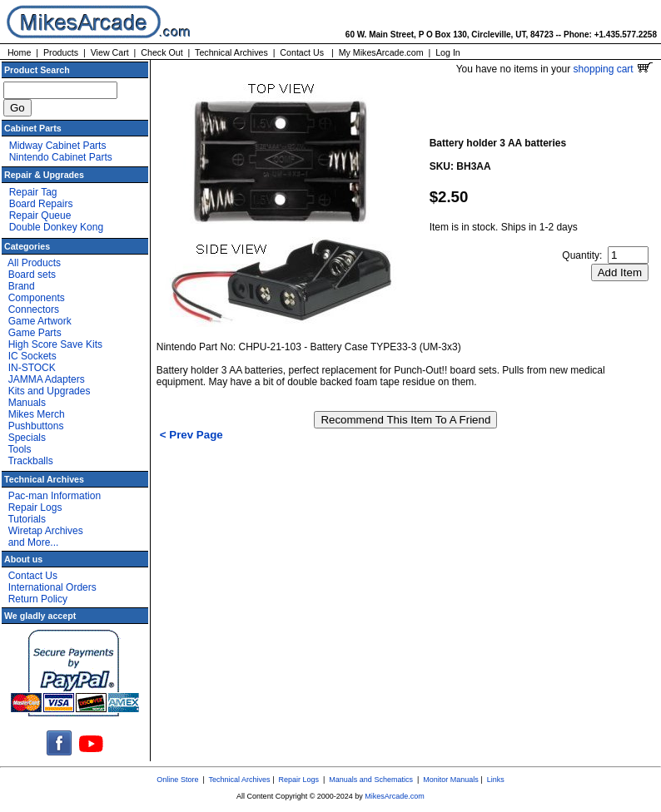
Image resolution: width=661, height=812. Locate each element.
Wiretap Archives (46, 531)
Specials (27, 438)
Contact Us (302, 52)
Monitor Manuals (451, 780)
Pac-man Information (55, 496)
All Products (34, 263)
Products (61, 52)
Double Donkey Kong (56, 227)
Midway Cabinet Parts (58, 146)
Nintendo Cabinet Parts (61, 157)
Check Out (162, 52)
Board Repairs (41, 204)
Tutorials (27, 519)
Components (37, 298)
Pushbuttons (36, 426)
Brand (22, 286)
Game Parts (35, 333)
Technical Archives (231, 52)
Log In (448, 52)
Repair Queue (40, 215)
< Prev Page (191, 435)
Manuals (27, 403)
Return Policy (38, 599)
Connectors (34, 309)
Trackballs (30, 461)
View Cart (110, 52)
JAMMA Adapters (47, 379)
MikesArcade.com (395, 796)
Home (19, 52)
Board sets (32, 275)
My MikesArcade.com (381, 52)
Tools (19, 449)
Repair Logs (35, 507)
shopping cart (613, 69)
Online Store (177, 780)
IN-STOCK (32, 368)
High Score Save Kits (55, 344)
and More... (34, 542)
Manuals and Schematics (371, 780)
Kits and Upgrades (50, 391)
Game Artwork (40, 321)
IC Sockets (32, 356)
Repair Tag (33, 192)
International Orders (52, 587)
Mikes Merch (37, 414)
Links (496, 780)
